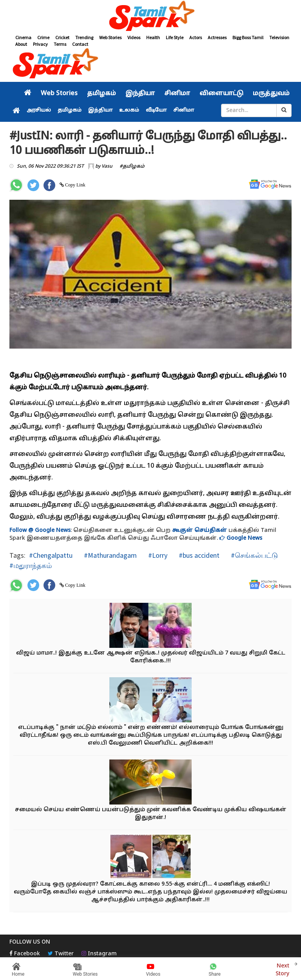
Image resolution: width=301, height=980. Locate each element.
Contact (80, 44)
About (21, 44)
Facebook (25, 954)
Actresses (217, 37)
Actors (196, 37)
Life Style (175, 37)
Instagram (99, 954)
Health (153, 37)
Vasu (107, 166)
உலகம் (129, 110)
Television (279, 37)
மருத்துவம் (271, 94)
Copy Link (75, 185)
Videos (134, 37)
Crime (43, 37)
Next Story (282, 969)
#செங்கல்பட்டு (254, 555)
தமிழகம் (102, 94)
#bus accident (198, 555)
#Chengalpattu (51, 555)
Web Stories (110, 37)
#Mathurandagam (110, 555)
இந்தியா (140, 94)
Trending (84, 37)
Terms (60, 44)
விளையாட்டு (221, 94)
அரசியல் (39, 110)
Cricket (62, 37)
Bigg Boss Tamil (248, 37)
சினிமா (177, 94)
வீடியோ (156, 110)
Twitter (61, 954)
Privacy (40, 44)
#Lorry (157, 555)
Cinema (23, 37)
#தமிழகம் (132, 166)
